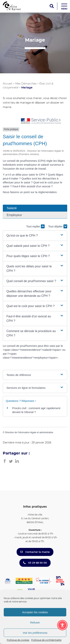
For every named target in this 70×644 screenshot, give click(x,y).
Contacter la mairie (35, 552)
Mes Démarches (26, 84)
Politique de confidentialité (46, 640)
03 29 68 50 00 (35, 563)
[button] (35, 236)
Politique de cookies (18, 640)
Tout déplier (58, 226)
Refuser (35, 622)
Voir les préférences (35, 633)
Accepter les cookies (35, 612)
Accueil (8, 84)
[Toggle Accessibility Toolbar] (62, 625)
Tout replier (35, 226)
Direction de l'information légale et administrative (29, 432)
